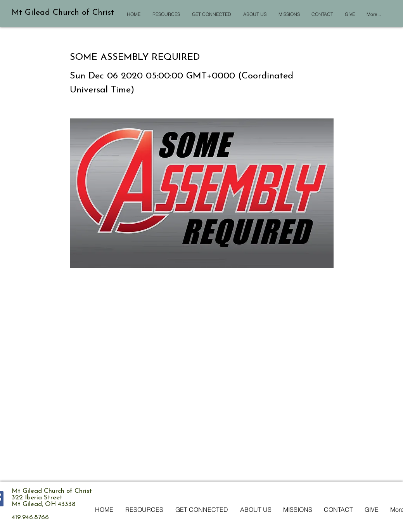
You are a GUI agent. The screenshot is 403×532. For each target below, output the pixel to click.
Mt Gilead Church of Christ (63, 13)
